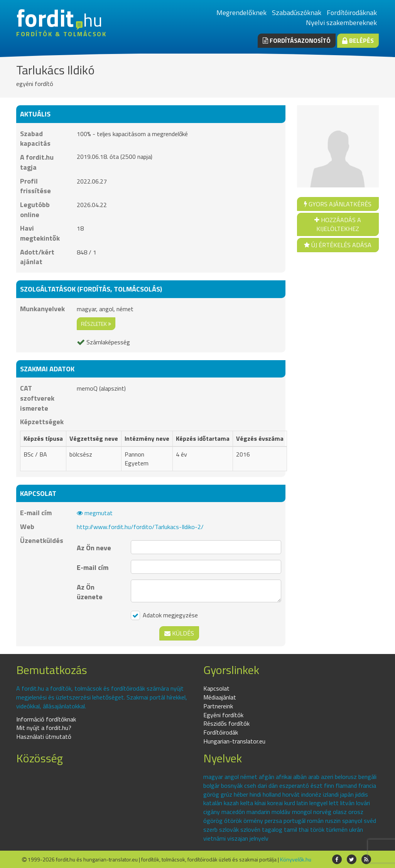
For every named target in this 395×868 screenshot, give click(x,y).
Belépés (358, 40)
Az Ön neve (94, 548)
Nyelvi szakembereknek (341, 23)
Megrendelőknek (241, 13)
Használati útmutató (44, 737)
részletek (96, 324)
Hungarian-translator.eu (234, 741)
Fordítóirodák (221, 732)
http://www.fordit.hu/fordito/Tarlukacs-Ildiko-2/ (140, 527)
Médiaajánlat (220, 697)
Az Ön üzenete (90, 592)
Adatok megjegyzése (164, 615)
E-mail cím (93, 567)
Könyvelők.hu (296, 859)
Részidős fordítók (226, 723)
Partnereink (218, 706)
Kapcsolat (216, 688)
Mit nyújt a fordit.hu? (44, 728)
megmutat (95, 513)
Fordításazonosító (297, 40)
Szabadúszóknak (297, 13)
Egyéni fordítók (223, 715)
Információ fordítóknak (46, 719)
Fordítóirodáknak (352, 13)
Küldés (179, 633)
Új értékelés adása (338, 245)
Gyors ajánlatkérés (338, 204)
